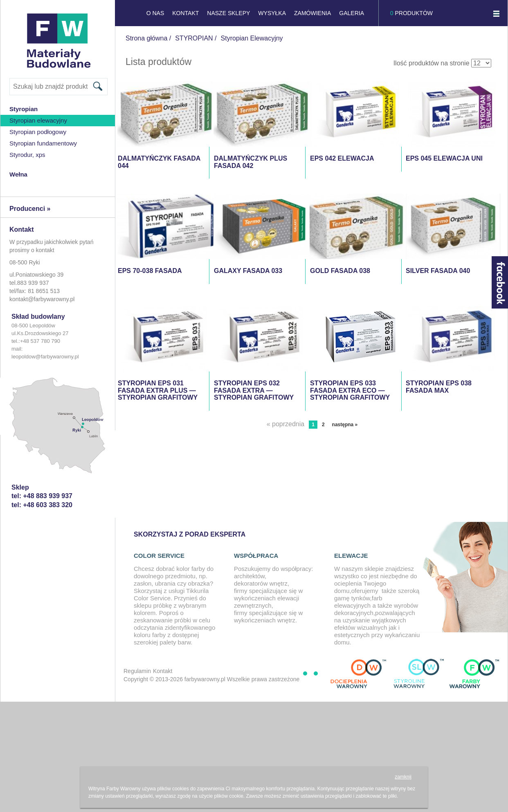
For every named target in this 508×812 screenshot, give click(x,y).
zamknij (403, 777)
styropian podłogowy (38, 132)
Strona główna (146, 38)
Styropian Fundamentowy (43, 143)
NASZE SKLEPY (228, 13)
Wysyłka (272, 13)
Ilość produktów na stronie (432, 63)
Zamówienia (312, 13)
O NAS (155, 13)
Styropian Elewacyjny (38, 120)
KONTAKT (185, 13)
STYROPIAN (194, 38)
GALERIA (352, 13)
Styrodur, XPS (27, 155)
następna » (345, 425)
